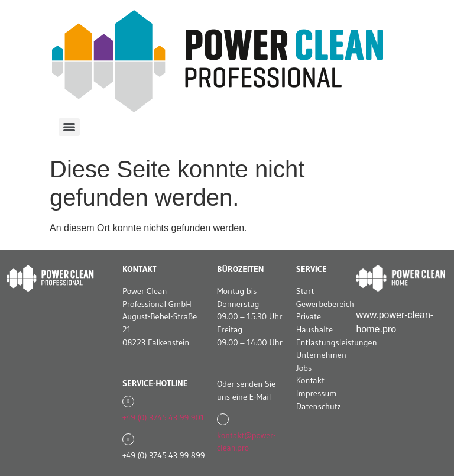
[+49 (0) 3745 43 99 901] (128, 401)
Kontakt (310, 380)
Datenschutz (319, 406)
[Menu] (69, 127)
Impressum (317, 393)
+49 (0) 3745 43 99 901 (163, 417)
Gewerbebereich (325, 304)
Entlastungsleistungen (337, 342)
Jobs (304, 368)
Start (305, 291)
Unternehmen (321, 355)
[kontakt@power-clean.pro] (223, 419)
